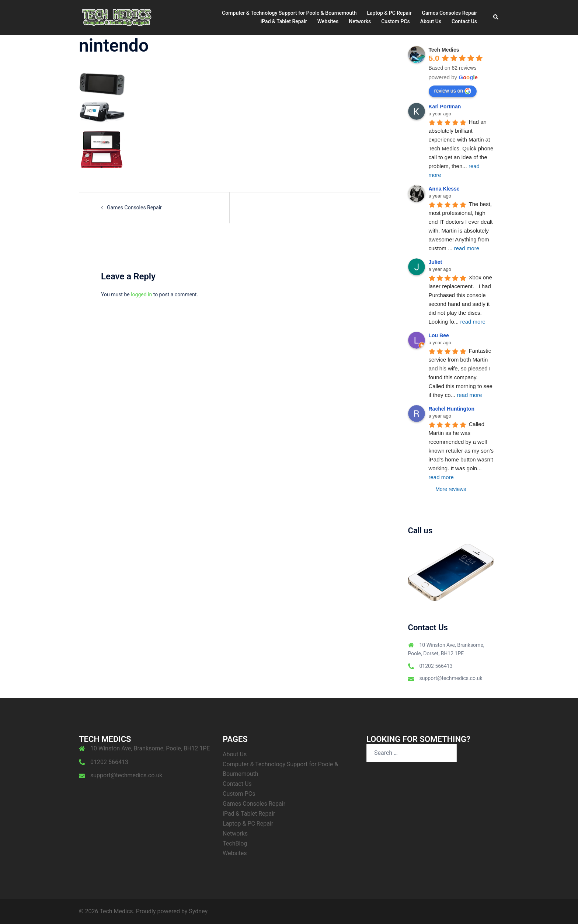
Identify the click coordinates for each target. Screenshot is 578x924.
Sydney (198, 911)
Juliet (436, 262)
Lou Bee (439, 335)
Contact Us (464, 21)
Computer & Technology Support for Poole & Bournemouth (289, 13)
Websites (328, 21)
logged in (141, 294)
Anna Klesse (444, 189)
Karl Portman (445, 107)
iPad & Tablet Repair (284, 21)
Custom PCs (396, 21)
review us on (453, 91)
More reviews (451, 489)
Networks (360, 21)
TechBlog (235, 843)
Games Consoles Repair (450, 13)
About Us (431, 21)
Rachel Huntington (452, 409)
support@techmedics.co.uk (451, 678)
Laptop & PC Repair (389, 13)
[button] (496, 17)
